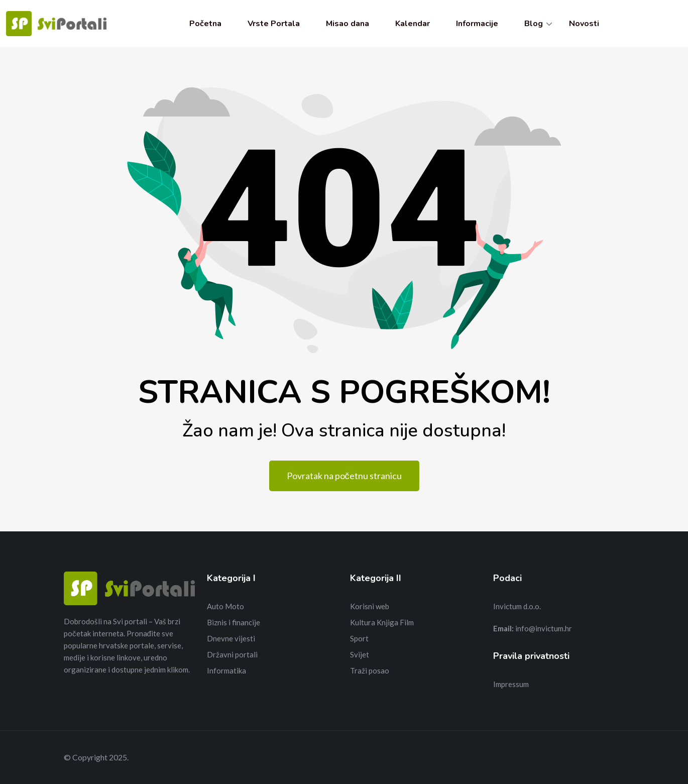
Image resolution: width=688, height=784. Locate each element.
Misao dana (348, 24)
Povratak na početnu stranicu (344, 476)
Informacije (477, 24)
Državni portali (232, 654)
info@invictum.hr (544, 628)
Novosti (584, 24)
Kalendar (413, 24)
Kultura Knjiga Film (382, 622)
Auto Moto (225, 606)
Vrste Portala (274, 24)
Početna (205, 24)
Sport (359, 638)
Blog (534, 24)
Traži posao (370, 670)
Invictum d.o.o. (517, 606)
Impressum (511, 684)
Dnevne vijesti (231, 638)
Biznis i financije (234, 622)
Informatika (226, 670)
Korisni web (370, 606)
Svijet (360, 654)
